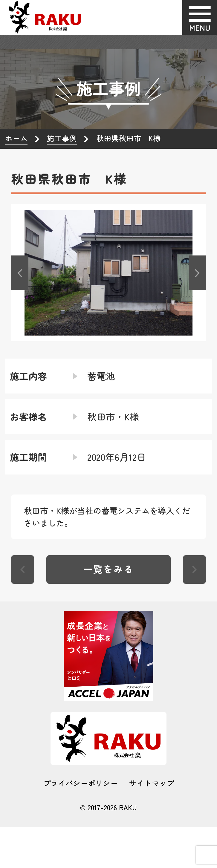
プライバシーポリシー (80, 783)
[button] (20, 273)
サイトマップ (152, 783)
